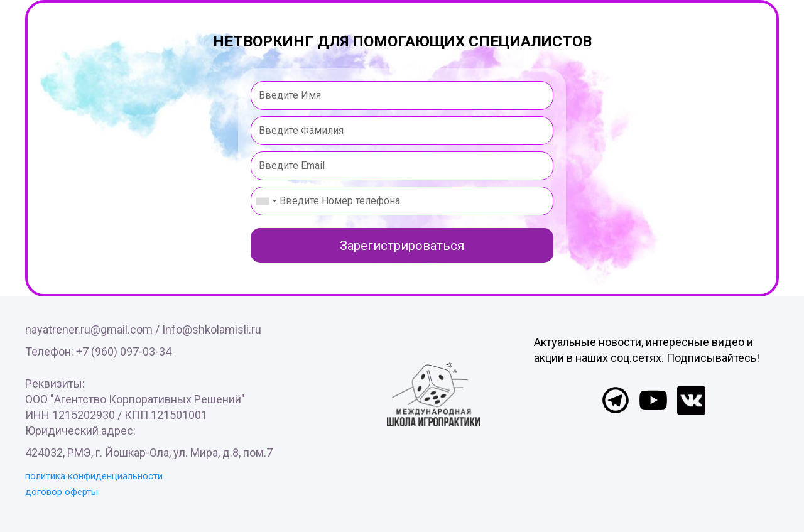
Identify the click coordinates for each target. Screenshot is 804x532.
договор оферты (62, 492)
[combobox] (266, 201)
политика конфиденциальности (94, 476)
